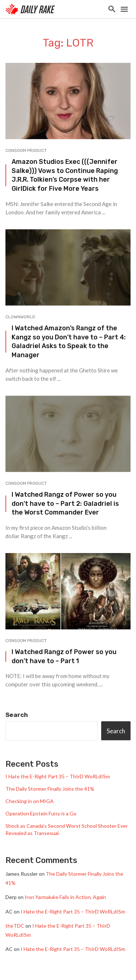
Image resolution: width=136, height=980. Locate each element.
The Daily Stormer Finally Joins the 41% (50, 789)
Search (17, 715)
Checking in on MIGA (30, 801)
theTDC (15, 926)
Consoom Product (26, 150)
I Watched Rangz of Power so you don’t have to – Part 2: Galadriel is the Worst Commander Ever (65, 503)
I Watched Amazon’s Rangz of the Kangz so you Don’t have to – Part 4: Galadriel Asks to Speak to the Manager (69, 341)
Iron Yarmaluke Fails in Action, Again (65, 897)
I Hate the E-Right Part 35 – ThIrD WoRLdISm (58, 776)
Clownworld (20, 317)
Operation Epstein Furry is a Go (41, 813)
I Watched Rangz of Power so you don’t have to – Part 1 (64, 656)
